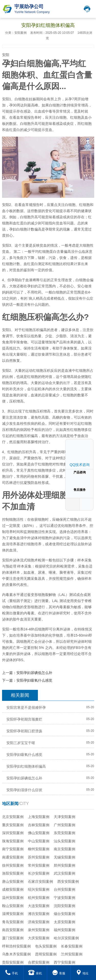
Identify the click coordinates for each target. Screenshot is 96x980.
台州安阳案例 (65, 889)
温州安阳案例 (13, 898)
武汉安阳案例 (65, 873)
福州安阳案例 (65, 930)
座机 (35, 973)
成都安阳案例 (13, 889)
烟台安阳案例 (65, 914)
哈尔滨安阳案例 (66, 938)
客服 (59, 973)
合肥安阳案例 (39, 962)
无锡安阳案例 (65, 857)
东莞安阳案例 (65, 833)
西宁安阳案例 (65, 962)
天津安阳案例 (65, 817)
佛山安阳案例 (39, 833)
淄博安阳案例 (13, 914)
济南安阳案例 (39, 922)
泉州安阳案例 (39, 930)
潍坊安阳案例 (39, 914)
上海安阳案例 (39, 817)
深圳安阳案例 (13, 833)
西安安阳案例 (68, 881)
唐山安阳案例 (13, 881)
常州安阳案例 (39, 865)
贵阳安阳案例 (13, 962)
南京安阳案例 (65, 849)
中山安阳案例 (39, 841)
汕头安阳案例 (65, 841)
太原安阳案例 (65, 922)
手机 (12, 973)
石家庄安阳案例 (40, 881)
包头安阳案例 (46, 946)
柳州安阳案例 (39, 849)
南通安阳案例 (13, 857)
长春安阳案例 (72, 946)
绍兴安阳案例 (39, 889)
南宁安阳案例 (13, 849)
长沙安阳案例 (39, 873)
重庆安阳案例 (13, 825)
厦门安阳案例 (13, 938)
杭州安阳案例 (39, 898)
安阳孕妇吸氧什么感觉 (34, 680)
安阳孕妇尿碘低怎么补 (34, 673)
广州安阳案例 (65, 825)
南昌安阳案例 (13, 930)
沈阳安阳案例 (65, 906)
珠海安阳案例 (13, 841)
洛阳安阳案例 (13, 873)
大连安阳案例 (39, 906)
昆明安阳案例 (46, 954)
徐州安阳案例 (13, 865)
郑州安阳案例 (65, 865)
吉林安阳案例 (39, 825)
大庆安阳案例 (39, 938)
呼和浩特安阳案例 (16, 946)
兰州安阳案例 (72, 954)
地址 (82, 973)
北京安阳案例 (13, 817)
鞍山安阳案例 (13, 906)
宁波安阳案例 (65, 898)
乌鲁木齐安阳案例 (16, 954)
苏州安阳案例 (39, 857)
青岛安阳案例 (13, 922)
